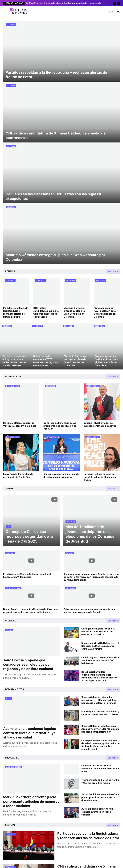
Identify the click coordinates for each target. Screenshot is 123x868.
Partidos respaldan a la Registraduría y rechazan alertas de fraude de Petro (16, 312)
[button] (4, 11)
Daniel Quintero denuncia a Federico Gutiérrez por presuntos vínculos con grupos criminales (31, 610)
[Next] (118, 3)
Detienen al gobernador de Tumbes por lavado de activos (100, 424)
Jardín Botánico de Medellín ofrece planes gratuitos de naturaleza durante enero (100, 797)
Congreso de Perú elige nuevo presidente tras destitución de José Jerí (60, 426)
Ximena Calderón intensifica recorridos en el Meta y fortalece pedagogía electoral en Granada (99, 700)
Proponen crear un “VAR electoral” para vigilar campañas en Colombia (105, 312)
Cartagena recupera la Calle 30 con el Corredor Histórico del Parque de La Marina (98, 631)
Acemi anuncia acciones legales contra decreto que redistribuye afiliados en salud (30, 733)
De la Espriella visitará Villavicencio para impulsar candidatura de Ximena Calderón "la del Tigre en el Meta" (99, 676)
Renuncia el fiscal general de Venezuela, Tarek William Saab (20, 424)
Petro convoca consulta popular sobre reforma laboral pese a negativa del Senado (89, 610)
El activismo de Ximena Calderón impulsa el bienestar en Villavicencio (27, 575)
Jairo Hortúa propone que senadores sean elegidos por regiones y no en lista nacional (28, 665)
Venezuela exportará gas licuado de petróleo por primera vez (61, 475)
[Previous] (114, 3)
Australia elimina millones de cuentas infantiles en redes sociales (97, 812)
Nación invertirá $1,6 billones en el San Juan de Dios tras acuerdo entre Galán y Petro (100, 646)
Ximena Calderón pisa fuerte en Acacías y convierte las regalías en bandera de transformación (100, 729)
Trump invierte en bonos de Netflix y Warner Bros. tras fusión (100, 781)
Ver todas (113, 271)
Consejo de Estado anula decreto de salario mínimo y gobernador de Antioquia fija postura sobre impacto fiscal (100, 745)
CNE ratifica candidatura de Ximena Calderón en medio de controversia (46, 312)
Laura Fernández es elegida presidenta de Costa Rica (18, 475)
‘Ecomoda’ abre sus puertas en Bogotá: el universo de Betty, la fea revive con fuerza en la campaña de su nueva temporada (91, 577)
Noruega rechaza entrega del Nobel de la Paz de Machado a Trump (100, 477)
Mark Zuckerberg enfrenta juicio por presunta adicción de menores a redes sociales (31, 801)
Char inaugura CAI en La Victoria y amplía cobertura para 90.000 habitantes (100, 660)
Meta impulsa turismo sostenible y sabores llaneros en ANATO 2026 (100, 713)
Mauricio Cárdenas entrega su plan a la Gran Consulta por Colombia (74, 312)
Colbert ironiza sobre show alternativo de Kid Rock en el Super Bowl (100, 768)
